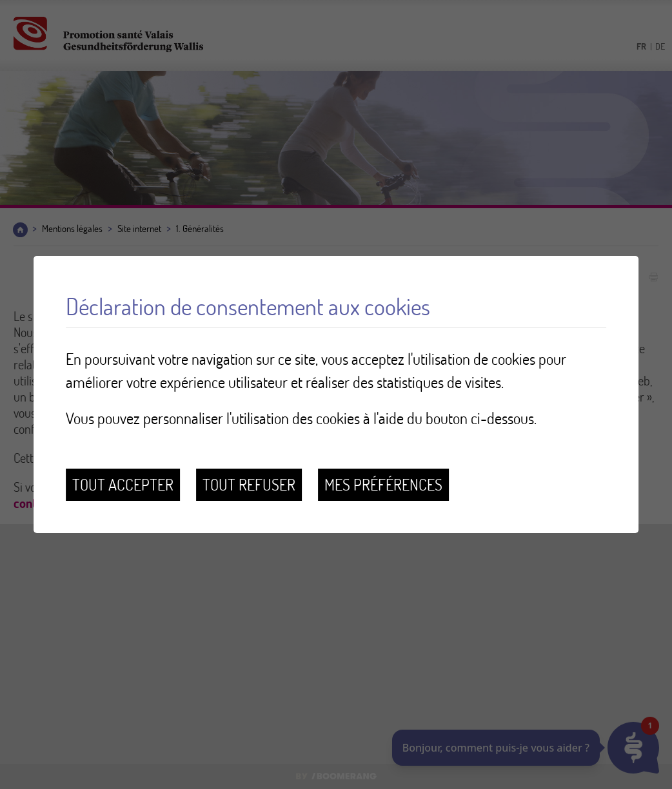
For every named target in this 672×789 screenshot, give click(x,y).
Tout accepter (123, 484)
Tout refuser (249, 484)
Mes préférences (383, 484)
